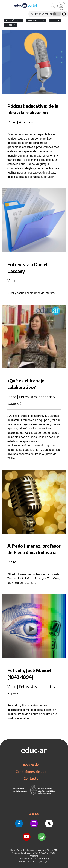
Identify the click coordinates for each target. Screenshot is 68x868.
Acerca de (31, 765)
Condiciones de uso (31, 772)
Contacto (31, 778)
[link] (61, 6)
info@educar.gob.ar (43, 862)
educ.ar (15, 850)
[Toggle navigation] (3, 2)
